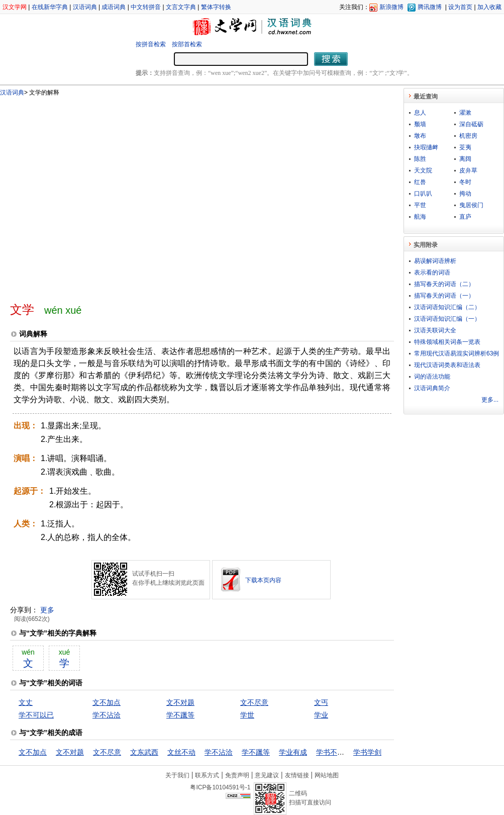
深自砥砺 (471, 124)
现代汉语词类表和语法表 (447, 365)
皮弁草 (468, 170)
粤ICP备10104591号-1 (220, 787)
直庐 (465, 217)
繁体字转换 (216, 7)
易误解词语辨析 (435, 261)
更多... (490, 400)
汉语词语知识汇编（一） (447, 319)
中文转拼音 (146, 7)
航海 (420, 217)
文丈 (26, 702)
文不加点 (107, 702)
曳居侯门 (471, 205)
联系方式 (207, 775)
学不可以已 (36, 715)
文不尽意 (254, 702)
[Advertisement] (95, 195)
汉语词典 (85, 7)
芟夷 (465, 147)
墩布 (420, 136)
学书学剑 (367, 752)
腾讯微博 (430, 7)
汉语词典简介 (432, 388)
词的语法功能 (432, 377)
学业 (321, 715)
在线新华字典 (50, 7)
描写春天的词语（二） (444, 284)
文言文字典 (181, 7)
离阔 (465, 159)
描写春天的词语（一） (444, 296)
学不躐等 (180, 715)
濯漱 (465, 113)
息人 (420, 113)
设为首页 (460, 7)
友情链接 (297, 775)
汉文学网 (15, 7)
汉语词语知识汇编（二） (447, 307)
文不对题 (180, 702)
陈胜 (420, 159)
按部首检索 (187, 44)
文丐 (321, 702)
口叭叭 (423, 194)
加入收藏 (489, 7)
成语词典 (114, 7)
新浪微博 (391, 7)
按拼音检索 (151, 44)
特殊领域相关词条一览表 (447, 342)
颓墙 (420, 124)
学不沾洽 (107, 715)
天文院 (423, 170)
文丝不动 (181, 752)
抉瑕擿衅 (426, 147)
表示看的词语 (432, 273)
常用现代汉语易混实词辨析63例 (457, 353)
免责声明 (237, 775)
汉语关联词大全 (435, 330)
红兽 (420, 182)
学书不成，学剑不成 (348, 752)
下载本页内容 (263, 580)
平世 (420, 205)
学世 (247, 715)
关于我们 (177, 775)
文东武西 (144, 752)
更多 (47, 610)
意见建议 (267, 775)
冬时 (465, 182)
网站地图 (327, 775)
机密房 (468, 136)
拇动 (465, 194)
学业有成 (293, 752)
